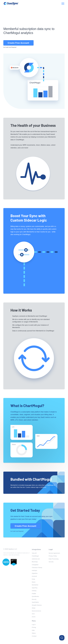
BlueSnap (35, 562)
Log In (34, 624)
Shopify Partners (37, 605)
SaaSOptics (35, 602)
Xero (33, 614)
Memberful (35, 585)
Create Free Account (18, 43)
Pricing (34, 627)
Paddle (34, 594)
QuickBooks (35, 596)
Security (51, 562)
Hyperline (35, 573)
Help (33, 630)
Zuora (34, 617)
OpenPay (35, 588)
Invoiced (34, 576)
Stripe (34, 608)
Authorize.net (36, 559)
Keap (33, 579)
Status (34, 633)
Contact (34, 636)
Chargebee (35, 565)
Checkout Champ (37, 567)
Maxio (34, 582)
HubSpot (34, 570)
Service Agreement (54, 553)
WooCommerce (36, 611)
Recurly (34, 599)
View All (34, 553)
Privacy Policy (53, 556)
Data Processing (54, 559)
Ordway (34, 591)
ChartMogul (35, 556)
